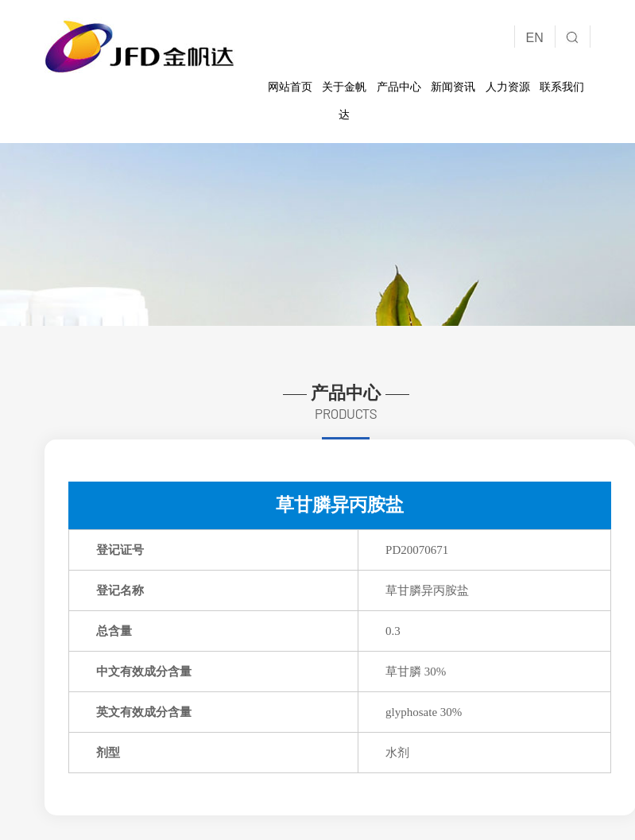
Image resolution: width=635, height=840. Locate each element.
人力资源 (508, 87)
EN (535, 38)
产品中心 (399, 87)
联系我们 (562, 87)
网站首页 (290, 87)
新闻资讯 (453, 87)
